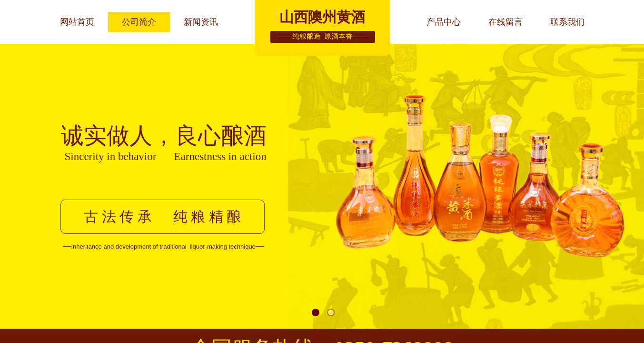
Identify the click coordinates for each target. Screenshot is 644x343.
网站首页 (77, 22)
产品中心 (444, 22)
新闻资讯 (201, 22)
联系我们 (567, 22)
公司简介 (139, 22)
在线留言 (505, 22)
